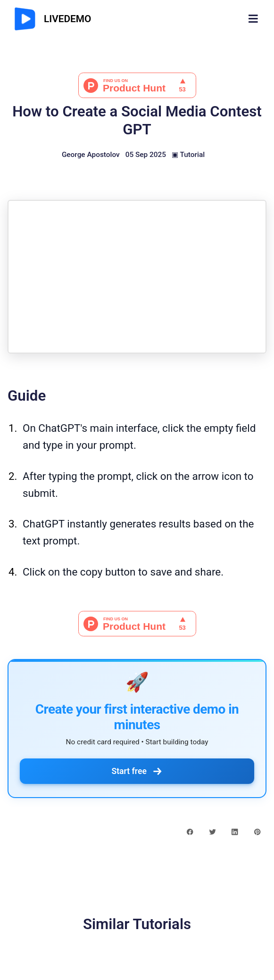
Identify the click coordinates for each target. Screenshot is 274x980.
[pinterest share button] (257, 832)
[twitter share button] (212, 832)
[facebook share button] (190, 832)
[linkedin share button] (235, 832)
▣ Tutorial (188, 155)
